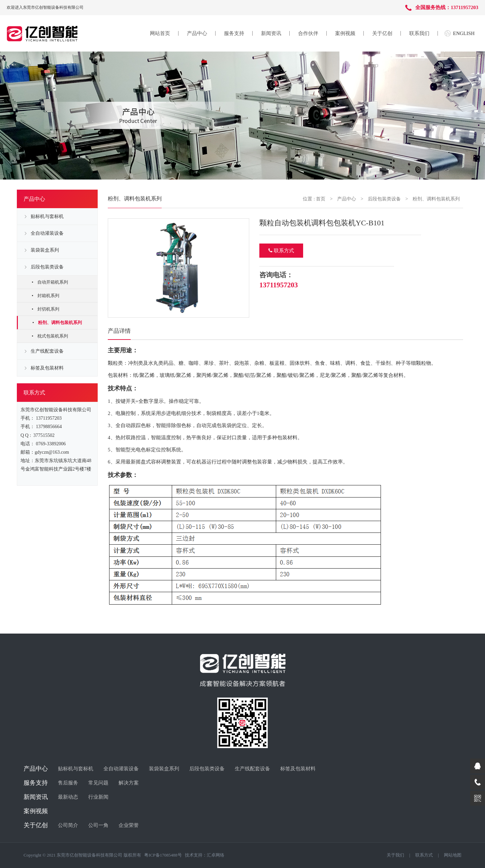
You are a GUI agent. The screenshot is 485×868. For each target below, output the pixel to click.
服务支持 (234, 33)
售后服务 (68, 783)
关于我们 (395, 855)
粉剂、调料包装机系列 (60, 323)
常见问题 (98, 783)
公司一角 (98, 825)
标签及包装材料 (47, 368)
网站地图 (453, 855)
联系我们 (419, 33)
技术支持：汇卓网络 (205, 855)
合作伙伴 (308, 33)
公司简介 (68, 825)
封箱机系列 (48, 296)
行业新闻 (98, 797)
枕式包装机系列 (53, 336)
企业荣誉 (129, 825)
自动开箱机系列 (53, 282)
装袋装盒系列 (45, 250)
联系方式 (281, 251)
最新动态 (68, 797)
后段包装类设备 (47, 267)
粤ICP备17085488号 (163, 855)
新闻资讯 (271, 33)
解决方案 (129, 783)
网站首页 (160, 33)
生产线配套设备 (47, 351)
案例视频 (345, 33)
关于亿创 (382, 33)
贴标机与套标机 (47, 216)
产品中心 (197, 33)
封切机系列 (48, 309)
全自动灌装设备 (47, 233)
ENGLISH (464, 33)
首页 (321, 199)
